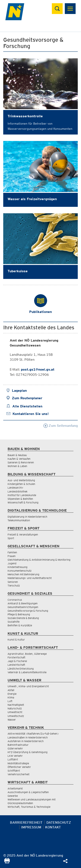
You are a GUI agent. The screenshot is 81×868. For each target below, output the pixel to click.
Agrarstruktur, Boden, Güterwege (27, 654)
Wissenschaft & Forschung (23, 502)
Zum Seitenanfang (61, 426)
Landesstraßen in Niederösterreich (28, 737)
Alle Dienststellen (27, 406)
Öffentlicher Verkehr (19, 767)
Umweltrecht (15, 712)
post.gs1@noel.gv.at (38, 369)
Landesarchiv (15, 488)
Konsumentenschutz (20, 571)
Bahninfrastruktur (18, 745)
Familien (12, 552)
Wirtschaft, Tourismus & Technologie (29, 807)
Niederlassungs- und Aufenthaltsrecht (30, 578)
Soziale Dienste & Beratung (23, 618)
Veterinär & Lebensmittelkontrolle (27, 672)
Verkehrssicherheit (18, 774)
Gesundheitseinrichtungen (23, 607)
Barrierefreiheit (26, 822)
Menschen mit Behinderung (23, 574)
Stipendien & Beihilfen (20, 499)
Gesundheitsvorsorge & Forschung (28, 611)
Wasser (12, 720)
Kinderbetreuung (17, 567)
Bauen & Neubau (17, 455)
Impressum (31, 827)
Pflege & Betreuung (19, 614)
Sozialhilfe (13, 622)
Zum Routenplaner (27, 398)
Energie (12, 694)
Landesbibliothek (17, 491)
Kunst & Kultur (16, 640)
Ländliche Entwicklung (21, 669)
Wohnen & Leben (17, 466)
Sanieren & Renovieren (21, 462)
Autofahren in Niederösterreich (26, 741)
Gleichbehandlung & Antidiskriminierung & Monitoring (39, 560)
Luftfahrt (13, 759)
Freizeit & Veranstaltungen (23, 535)
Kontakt (53, 827)
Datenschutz (59, 822)
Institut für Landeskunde (22, 495)
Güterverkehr (15, 748)
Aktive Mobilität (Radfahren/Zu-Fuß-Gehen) (33, 734)
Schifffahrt (14, 771)
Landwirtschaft (16, 665)
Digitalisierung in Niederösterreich (27, 517)
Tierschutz (14, 586)
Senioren (13, 582)
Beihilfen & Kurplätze (20, 625)
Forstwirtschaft (16, 657)
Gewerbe (13, 796)
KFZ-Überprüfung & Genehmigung (28, 752)
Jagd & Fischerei (17, 661)
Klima (11, 697)
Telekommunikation (19, 520)
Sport (11, 538)
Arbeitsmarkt (15, 788)
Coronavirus (15, 600)
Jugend (12, 563)
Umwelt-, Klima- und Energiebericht (28, 686)
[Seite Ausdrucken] (7, 862)
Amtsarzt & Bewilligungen (23, 603)
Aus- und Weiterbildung (21, 480)
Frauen (12, 556)
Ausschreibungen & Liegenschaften (28, 792)
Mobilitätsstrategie (18, 763)
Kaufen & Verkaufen (19, 459)
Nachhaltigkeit (16, 705)
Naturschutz (15, 708)
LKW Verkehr (15, 756)
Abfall (11, 690)
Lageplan (19, 391)
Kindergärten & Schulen (21, 484)
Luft (10, 701)
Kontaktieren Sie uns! (31, 414)
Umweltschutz (16, 716)
